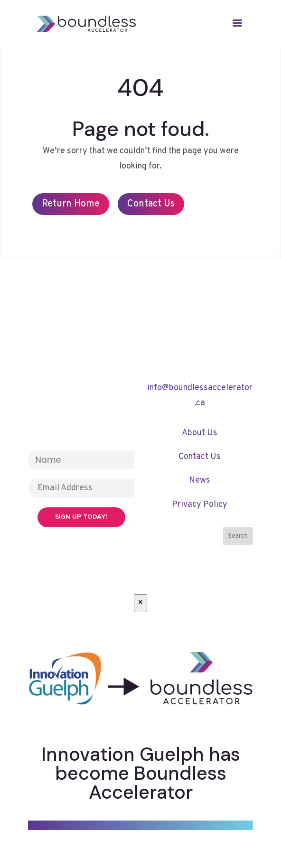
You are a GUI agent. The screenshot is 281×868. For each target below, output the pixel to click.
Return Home (71, 204)
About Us (200, 433)
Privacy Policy (200, 505)
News (200, 481)
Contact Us (151, 204)
